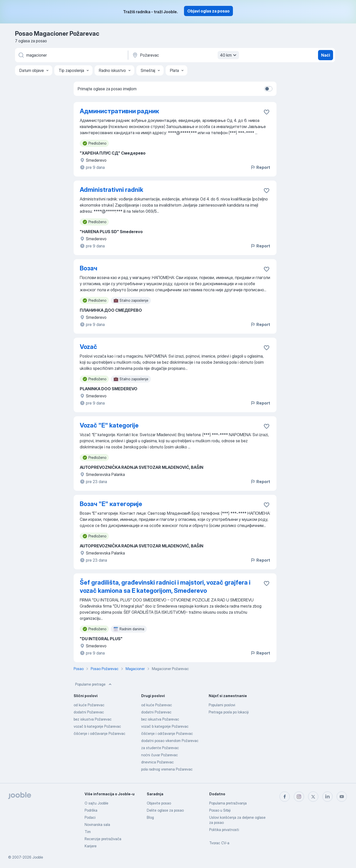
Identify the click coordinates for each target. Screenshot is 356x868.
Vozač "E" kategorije (109, 425)
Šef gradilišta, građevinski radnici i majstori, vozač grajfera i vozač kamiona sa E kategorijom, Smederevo (165, 587)
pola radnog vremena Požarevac (167, 769)
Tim (88, 832)
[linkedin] (327, 797)
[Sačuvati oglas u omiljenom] (267, 112)
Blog (150, 817)
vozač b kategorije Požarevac (97, 726)
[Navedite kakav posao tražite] (71, 55)
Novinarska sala (97, 825)
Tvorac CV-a (219, 843)
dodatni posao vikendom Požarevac (170, 741)
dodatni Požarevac (89, 712)
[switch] (268, 89)
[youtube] (342, 797)
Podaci (90, 817)
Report (260, 167)
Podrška (91, 810)
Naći (326, 55)
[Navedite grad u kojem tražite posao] (185, 55)
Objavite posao (159, 803)
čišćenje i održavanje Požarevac (100, 733)
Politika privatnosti (224, 830)
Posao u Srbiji (220, 810)
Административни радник (119, 111)
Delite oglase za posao (165, 810)
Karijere (91, 846)
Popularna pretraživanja (228, 803)
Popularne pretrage (94, 684)
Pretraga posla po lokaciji (229, 712)
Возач (89, 268)
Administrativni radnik (111, 190)
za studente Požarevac (160, 748)
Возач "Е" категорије (111, 504)
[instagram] (299, 797)
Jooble (38, 857)
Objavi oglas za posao (208, 11)
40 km (229, 55)
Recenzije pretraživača (103, 839)
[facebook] (285, 797)
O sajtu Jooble (96, 803)
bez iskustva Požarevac (93, 719)
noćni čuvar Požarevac (160, 755)
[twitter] (313, 797)
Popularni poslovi (222, 705)
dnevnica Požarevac (157, 762)
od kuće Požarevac (89, 705)
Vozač (88, 347)
